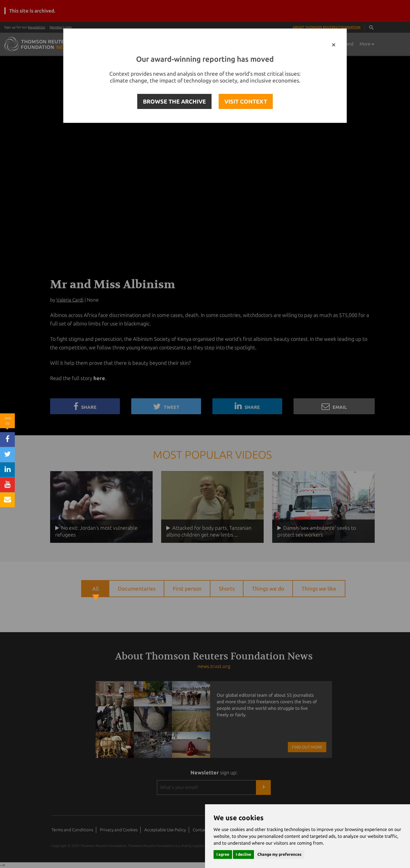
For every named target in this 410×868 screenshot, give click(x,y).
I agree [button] (223, 854)
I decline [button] (243, 854)
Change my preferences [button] (279, 854)
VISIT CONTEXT (246, 101)
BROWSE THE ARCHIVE (174, 101)
